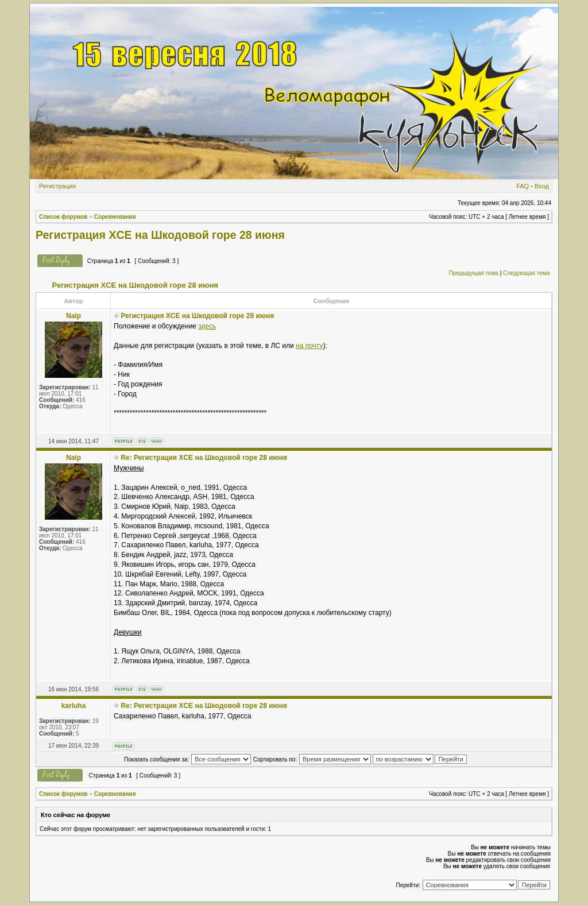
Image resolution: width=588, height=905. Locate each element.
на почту (309, 346)
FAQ (523, 186)
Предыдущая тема (473, 273)
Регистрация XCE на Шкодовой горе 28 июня (160, 235)
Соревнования (115, 217)
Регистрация (57, 186)
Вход (542, 186)
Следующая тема (526, 273)
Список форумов (63, 217)
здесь (207, 326)
